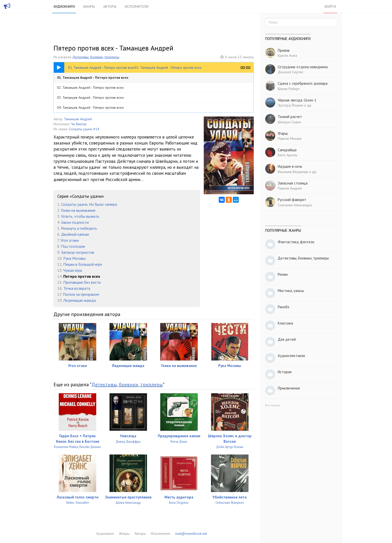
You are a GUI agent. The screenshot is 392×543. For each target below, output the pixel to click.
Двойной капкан (75, 234)
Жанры (89, 6)
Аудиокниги (64, 6)
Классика (285, 323)
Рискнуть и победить (79, 228)
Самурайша (287, 150)
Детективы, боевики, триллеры (96, 57)
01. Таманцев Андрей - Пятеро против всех (93, 77)
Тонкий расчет (290, 117)
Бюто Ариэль (287, 155)
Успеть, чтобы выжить (80, 216)
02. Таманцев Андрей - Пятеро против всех (90, 87)
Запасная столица (293, 183)
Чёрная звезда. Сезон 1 (297, 100)
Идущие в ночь (290, 166)
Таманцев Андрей (78, 119)
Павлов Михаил (290, 138)
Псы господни (73, 246)
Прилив (284, 50)
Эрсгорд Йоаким (290, 105)
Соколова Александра (295, 205)
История (285, 372)
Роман (283, 274)
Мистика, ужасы (291, 291)
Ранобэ (283, 307)
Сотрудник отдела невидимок (303, 67)
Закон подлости (75, 222)
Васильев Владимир (293, 172)
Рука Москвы (74, 258)
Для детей (287, 339)
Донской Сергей (290, 72)
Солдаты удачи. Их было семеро (89, 204)
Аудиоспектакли (291, 356)
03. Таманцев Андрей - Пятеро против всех (90, 97)
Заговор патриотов (78, 252)
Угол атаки (70, 240)
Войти (330, 6)
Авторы (110, 6)
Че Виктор (79, 124)
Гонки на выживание (78, 210)
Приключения (289, 388)
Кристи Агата (287, 55)
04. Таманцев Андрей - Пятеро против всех (90, 107)
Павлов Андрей (290, 188)
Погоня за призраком (81, 294)
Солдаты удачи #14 (84, 129)
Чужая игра (73, 270)
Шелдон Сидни (289, 122)
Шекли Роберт (289, 89)
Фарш (283, 133)
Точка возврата (77, 288)
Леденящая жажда (79, 300)
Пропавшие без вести (82, 282)
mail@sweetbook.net (191, 533)
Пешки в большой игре (83, 264)
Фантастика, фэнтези (296, 242)
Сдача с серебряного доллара (303, 83)
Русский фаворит (292, 200)
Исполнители (137, 6)
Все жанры (273, 405)
